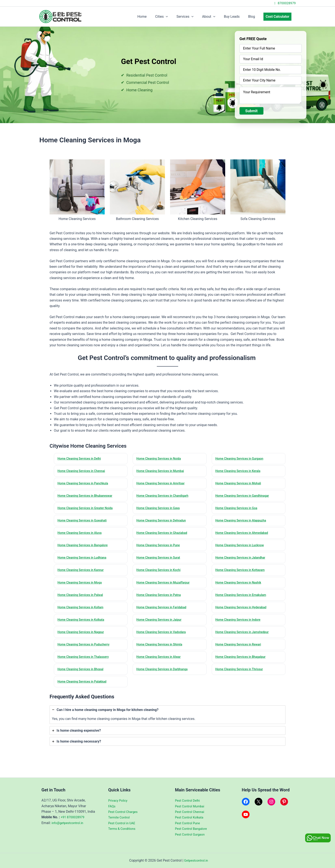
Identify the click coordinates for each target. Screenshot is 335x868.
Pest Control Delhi (189, 800)
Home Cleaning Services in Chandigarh (165, 497)
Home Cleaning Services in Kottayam (242, 573)
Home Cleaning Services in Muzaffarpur (165, 586)
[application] (175, 17)
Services (193, 17)
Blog (254, 17)
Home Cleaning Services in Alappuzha (243, 522)
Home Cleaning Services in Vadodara (163, 637)
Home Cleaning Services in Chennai (83, 471)
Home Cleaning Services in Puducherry (86, 650)
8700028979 (284, 3)
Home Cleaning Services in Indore (240, 624)
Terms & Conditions (123, 829)
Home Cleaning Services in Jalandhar (242, 561)
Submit (251, 111)
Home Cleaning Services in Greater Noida (87, 510)
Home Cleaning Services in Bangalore (85, 548)
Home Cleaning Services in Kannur (83, 573)
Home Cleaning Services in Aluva (82, 535)
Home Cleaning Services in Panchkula (85, 484)
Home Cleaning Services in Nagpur (83, 637)
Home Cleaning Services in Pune (160, 548)
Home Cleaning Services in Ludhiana (84, 561)
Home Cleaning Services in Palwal (82, 599)
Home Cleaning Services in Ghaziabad (164, 535)
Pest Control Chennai (191, 812)
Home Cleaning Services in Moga (82, 586)
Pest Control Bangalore (192, 829)
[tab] (167, 721)
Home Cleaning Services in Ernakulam (243, 599)
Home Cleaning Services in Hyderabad (243, 612)
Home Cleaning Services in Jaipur (161, 624)
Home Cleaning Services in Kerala (240, 471)
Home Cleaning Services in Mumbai (162, 471)
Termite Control (120, 818)
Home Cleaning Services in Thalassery (85, 663)
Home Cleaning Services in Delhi (81, 459)
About (215, 17)
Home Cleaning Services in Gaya (160, 510)
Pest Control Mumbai (191, 806)
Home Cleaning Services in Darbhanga (164, 675)
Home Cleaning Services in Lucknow (242, 548)
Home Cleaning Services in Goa (238, 510)
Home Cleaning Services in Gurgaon (242, 459)
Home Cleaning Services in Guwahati (84, 522)
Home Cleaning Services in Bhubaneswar (87, 497)
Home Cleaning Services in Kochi (160, 573)
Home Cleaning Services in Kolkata (83, 624)
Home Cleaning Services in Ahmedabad (244, 535)
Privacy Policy (119, 800)
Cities (171, 17)
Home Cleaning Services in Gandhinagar (245, 497)
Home (153, 17)
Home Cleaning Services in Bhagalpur (243, 663)
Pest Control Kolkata (190, 818)
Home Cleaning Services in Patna (161, 599)
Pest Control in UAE (123, 823)
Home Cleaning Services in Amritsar (163, 484)
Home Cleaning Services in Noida (161, 459)
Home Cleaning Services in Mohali (240, 484)
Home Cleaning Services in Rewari (240, 650)
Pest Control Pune (189, 823)
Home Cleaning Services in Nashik (240, 586)
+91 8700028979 (74, 817)
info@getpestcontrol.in (69, 823)
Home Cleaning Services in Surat (160, 561)
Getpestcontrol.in (196, 860)
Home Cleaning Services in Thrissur (241, 675)
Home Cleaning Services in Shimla (161, 650)
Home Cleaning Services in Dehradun (163, 522)
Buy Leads (236, 17)
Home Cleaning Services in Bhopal (82, 675)
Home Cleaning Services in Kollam (82, 612)
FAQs (112, 806)
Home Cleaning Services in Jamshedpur (244, 637)
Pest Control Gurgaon (191, 834)
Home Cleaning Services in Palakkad (84, 688)
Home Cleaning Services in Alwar (160, 663)
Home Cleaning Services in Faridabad (163, 612)
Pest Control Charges (124, 812)
